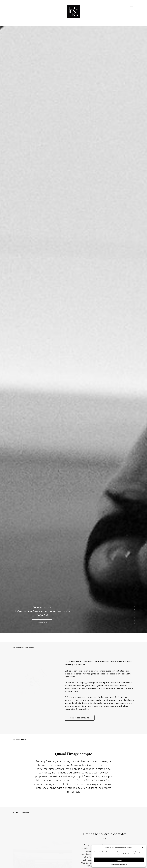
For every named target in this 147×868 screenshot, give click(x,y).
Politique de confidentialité (119, 865)
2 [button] (134, 609)
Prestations (42, 622)
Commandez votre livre (80, 718)
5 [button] (134, 618)
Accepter (119, 860)
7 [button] (134, 624)
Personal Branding (87, 780)
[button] (143, 848)
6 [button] (134, 621)
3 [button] (134, 612)
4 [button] (134, 615)
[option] (73, 330)
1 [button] (134, 606)
